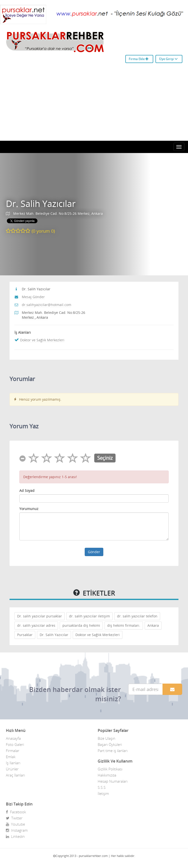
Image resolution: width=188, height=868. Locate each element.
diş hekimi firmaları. (124, 625)
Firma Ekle (139, 59)
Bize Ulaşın (106, 738)
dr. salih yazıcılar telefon (137, 616)
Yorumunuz (29, 509)
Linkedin (15, 836)
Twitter (14, 818)
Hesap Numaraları (113, 781)
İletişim (103, 793)
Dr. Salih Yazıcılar (41, 204)
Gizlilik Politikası (110, 769)
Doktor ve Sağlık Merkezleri (42, 340)
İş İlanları (13, 763)
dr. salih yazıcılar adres (36, 625)
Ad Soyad (27, 491)
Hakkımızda (107, 775)
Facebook (16, 812)
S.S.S (102, 787)
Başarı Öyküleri (110, 744)
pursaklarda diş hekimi (81, 625)
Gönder (94, 552)
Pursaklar (25, 635)
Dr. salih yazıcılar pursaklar (40, 616)
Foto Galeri (15, 744)
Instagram (17, 830)
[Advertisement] (94, 104)
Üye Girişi (168, 59)
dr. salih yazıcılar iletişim (89, 616)
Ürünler (12, 769)
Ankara (153, 625)
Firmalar (13, 751)
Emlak (11, 757)
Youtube (15, 824)
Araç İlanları (15, 775)
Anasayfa (13, 738)
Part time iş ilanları (113, 751)
